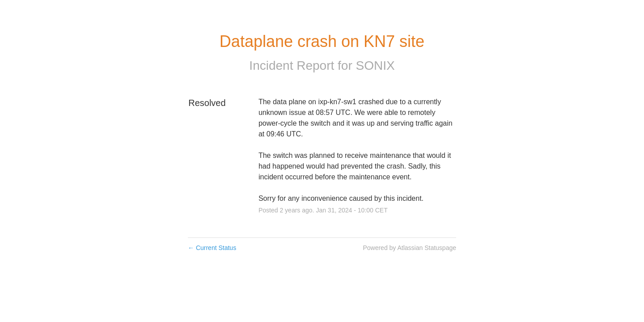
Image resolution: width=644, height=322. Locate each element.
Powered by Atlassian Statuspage (409, 248)
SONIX (375, 66)
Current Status (212, 248)
